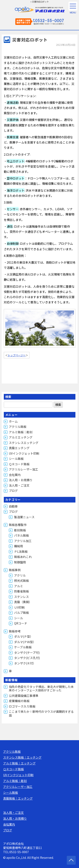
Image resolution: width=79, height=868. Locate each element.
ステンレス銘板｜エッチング (22, 757)
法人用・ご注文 (19, 485)
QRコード (21, 623)
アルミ (19, 586)
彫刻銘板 (20, 530)
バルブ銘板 (21, 613)
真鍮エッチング (19, 448)
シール (19, 618)
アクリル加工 (23, 541)
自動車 (13, 506)
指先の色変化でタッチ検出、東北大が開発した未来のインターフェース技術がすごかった (41, 689)
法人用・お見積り (21, 480)
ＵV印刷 (19, 607)
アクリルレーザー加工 (23, 469)
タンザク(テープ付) (27, 653)
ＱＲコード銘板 (19, 464)
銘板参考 (15, 631)
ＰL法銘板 (21, 551)
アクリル (20, 575)
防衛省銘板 (21, 591)
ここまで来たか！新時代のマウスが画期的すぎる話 (41, 713)
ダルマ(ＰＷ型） (25, 642)
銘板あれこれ (23, 557)
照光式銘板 (21, 581)
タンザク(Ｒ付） (25, 663)
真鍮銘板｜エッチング (18, 798)
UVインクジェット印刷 (24, 453)
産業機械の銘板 (19, 701)
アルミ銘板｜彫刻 (21, 432)
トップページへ (17, 355)
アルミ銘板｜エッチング (19, 763)
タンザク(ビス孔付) (27, 658)
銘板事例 (15, 570)
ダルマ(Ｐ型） (23, 636)
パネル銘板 (21, 535)
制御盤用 (20, 562)
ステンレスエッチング (24, 443)
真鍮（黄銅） (23, 602)
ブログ (13, 491)
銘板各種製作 (18, 525)
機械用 (19, 546)
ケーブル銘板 (23, 647)
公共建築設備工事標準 (24, 696)
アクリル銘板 (18, 427)
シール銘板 (16, 459)
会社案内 (15, 475)
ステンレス (21, 597)
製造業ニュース (24, 517)
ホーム (13, 421)
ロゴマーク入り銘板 (22, 706)
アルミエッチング (21, 437)
